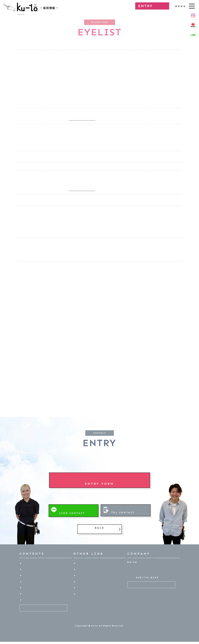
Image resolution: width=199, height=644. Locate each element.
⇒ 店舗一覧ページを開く (82, 120)
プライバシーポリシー (91, 594)
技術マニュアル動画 (90, 569)
